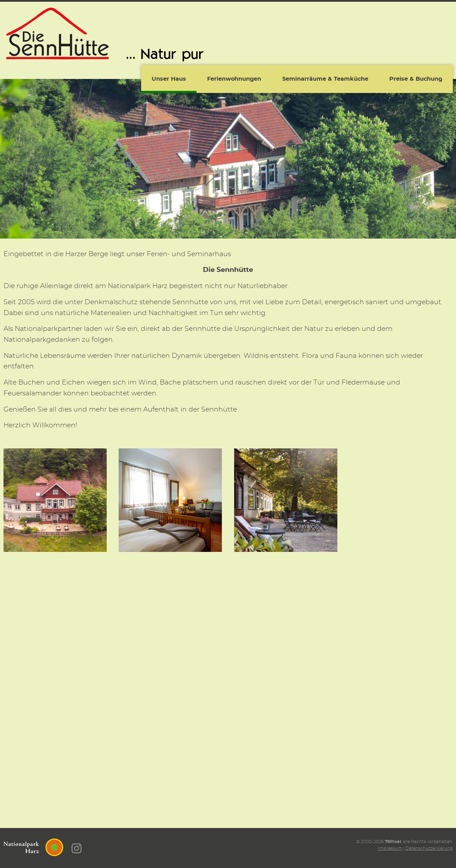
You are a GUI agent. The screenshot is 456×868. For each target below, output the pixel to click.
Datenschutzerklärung (429, 848)
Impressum (390, 848)
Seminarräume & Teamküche (325, 79)
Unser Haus (169, 79)
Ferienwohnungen (234, 79)
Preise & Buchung (416, 79)
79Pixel (393, 842)
